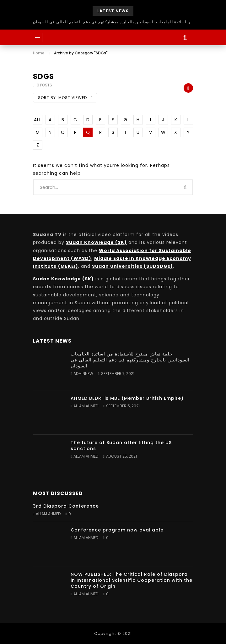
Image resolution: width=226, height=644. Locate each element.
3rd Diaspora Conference (66, 506)
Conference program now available (117, 530)
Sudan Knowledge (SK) (96, 242)
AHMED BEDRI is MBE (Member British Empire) (127, 398)
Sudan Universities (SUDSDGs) (132, 266)
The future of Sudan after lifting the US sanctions (121, 446)
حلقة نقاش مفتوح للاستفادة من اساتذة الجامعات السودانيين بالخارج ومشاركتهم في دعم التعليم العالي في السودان (113, 22)
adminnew (83, 374)
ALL (38, 120)
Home (39, 53)
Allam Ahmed (86, 406)
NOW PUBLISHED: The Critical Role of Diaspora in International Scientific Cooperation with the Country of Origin (132, 580)
